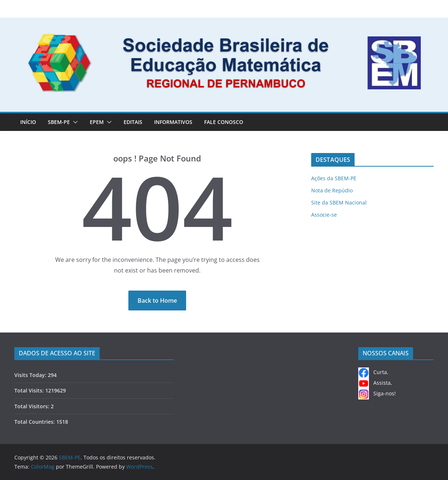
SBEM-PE (59, 122)
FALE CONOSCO (224, 122)
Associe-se (324, 215)
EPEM (97, 122)
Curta (373, 372)
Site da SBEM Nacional (339, 202)
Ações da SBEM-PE (334, 178)
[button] (74, 122)
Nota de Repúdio (332, 190)
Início (28, 122)
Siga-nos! (377, 393)
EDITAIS (133, 122)
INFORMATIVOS (173, 122)
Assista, (375, 383)
